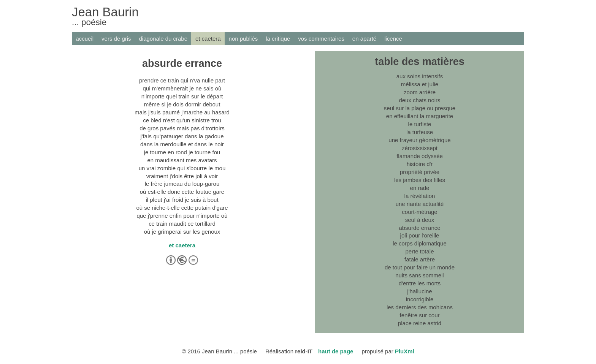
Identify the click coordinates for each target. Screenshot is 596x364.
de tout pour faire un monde (420, 267)
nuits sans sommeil (419, 275)
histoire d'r (420, 164)
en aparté (364, 39)
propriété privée (420, 172)
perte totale (420, 251)
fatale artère (420, 259)
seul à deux (420, 220)
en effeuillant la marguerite (420, 116)
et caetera (208, 39)
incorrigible (420, 299)
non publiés (243, 39)
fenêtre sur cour (420, 315)
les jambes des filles (420, 180)
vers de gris (116, 39)
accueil (85, 39)
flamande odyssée (420, 156)
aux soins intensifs (420, 76)
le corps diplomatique (420, 243)
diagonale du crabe (163, 39)
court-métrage (419, 212)
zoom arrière (420, 92)
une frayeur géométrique (419, 140)
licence (393, 39)
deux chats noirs (419, 100)
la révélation (420, 196)
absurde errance (419, 228)
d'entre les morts (420, 283)
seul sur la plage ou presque (420, 108)
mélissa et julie (420, 84)
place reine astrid (420, 323)
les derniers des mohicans (420, 307)
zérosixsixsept (420, 148)
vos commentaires (321, 39)
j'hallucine (419, 291)
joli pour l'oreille (420, 235)
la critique (278, 39)
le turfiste (420, 124)
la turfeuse (420, 132)
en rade (420, 188)
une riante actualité (420, 204)
